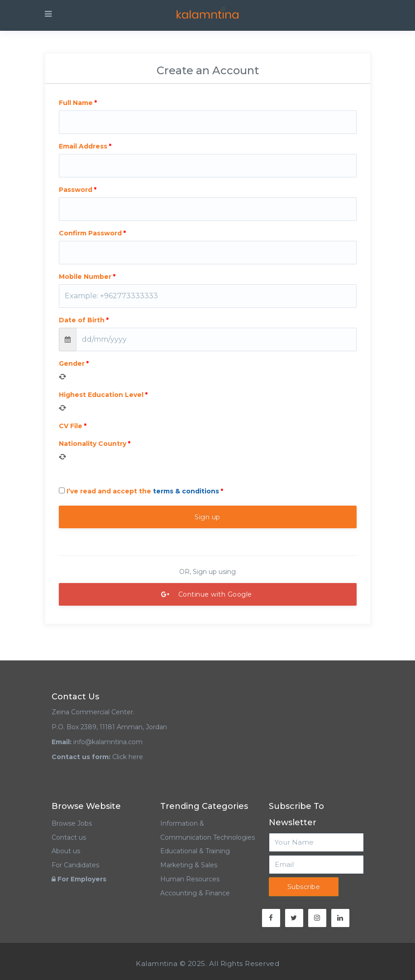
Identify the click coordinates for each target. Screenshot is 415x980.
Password (76, 190)
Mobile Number (85, 277)
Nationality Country (93, 444)
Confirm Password (90, 233)
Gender (72, 363)
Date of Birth (82, 320)
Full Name (76, 103)
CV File (71, 426)
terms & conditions (186, 491)
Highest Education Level (101, 395)
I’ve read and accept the (139, 491)
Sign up (207, 517)
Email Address (83, 146)
